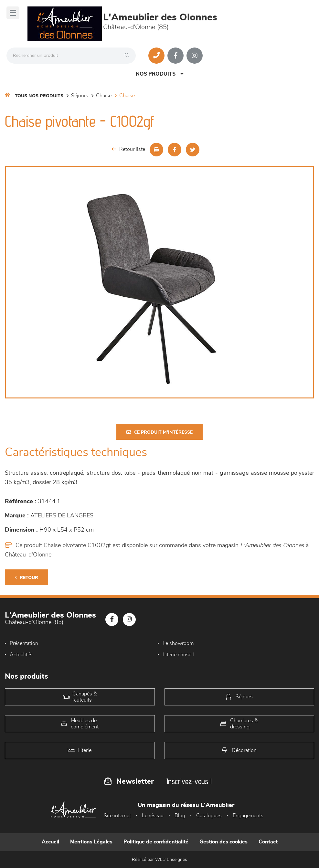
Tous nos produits (39, 96)
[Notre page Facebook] (175, 56)
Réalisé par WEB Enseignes (159, 860)
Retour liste (128, 149)
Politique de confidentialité (156, 842)
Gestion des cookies (223, 842)
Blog (180, 816)
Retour (27, 578)
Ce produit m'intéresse (159, 432)
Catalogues (209, 816)
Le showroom (178, 643)
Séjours (80, 96)
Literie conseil (178, 655)
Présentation (24, 643)
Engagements (248, 816)
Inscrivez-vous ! (189, 781)
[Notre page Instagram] (195, 56)
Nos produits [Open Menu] (160, 74)
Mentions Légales (91, 842)
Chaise (104, 96)
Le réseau (153, 816)
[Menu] (13, 13)
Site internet (117, 816)
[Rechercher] (129, 56)
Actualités (21, 655)
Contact (268, 842)
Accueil (50, 842)
